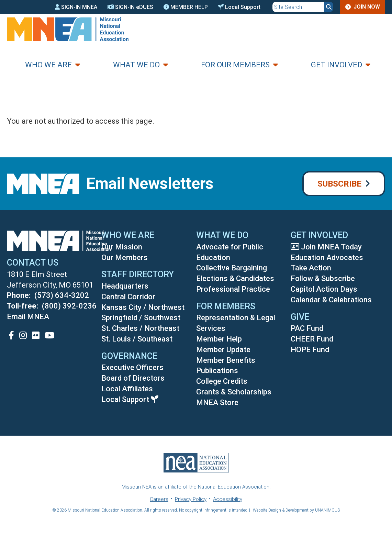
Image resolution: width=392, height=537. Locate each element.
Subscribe (339, 184)
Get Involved (337, 65)
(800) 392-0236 (69, 306)
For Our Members (235, 65)
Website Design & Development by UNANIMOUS (296, 510)
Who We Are (48, 65)
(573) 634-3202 (62, 295)
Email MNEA (28, 317)
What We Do (136, 65)
